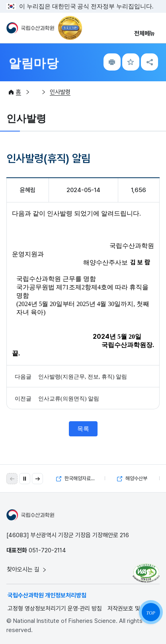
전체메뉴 (145, 33)
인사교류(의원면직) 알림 (69, 399)
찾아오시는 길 (27, 569)
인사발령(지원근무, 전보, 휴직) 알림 (83, 377)
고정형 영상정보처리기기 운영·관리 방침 (55, 609)
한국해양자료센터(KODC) (81, 478)
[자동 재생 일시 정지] (25, 479)
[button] (37, 479)
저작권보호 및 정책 (130, 609)
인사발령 (60, 92)
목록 (83, 429)
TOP (150, 613)
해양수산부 (132, 478)
